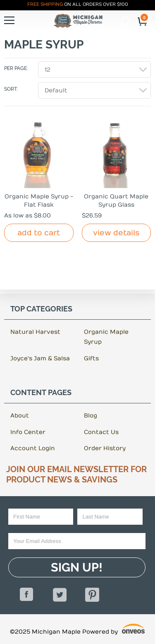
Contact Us (101, 432)
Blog (91, 416)
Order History (105, 448)
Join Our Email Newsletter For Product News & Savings (76, 474)
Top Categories (41, 309)
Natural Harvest (35, 332)
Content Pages (41, 393)
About (20, 416)
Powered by (114, 630)
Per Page (15, 68)
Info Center (28, 432)
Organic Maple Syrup (106, 337)
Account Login (33, 448)
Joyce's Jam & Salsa (40, 358)
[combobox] (94, 70)
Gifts (91, 358)
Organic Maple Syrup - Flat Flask (39, 201)
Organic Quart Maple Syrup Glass (116, 201)
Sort (10, 89)
